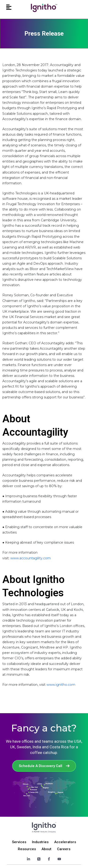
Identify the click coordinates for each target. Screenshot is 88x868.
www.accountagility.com (31, 558)
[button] (9, 7)
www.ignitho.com (61, 685)
